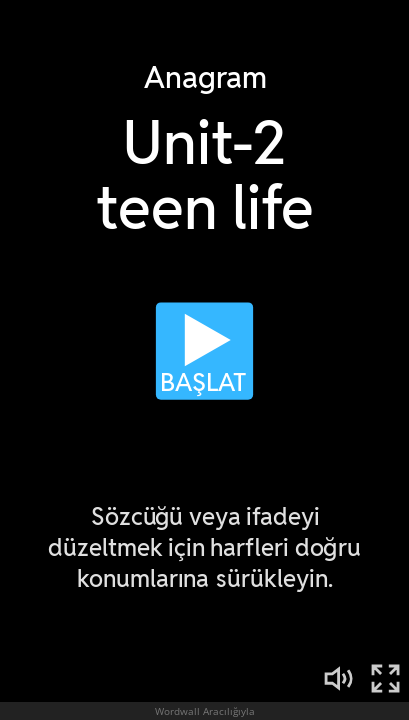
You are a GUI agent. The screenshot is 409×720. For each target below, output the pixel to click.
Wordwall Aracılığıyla (205, 711)
